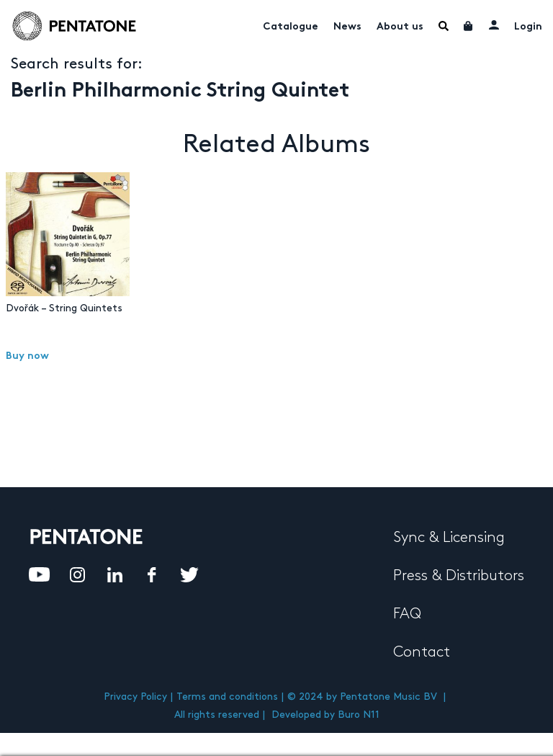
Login (528, 27)
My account (494, 25)
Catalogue (291, 27)
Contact (422, 652)
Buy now (27, 356)
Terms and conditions (227, 697)
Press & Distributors (459, 576)
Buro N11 (359, 715)
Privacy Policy (135, 697)
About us (400, 27)
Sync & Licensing (449, 538)
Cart (469, 26)
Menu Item (444, 26)
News (347, 27)
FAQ (407, 614)
